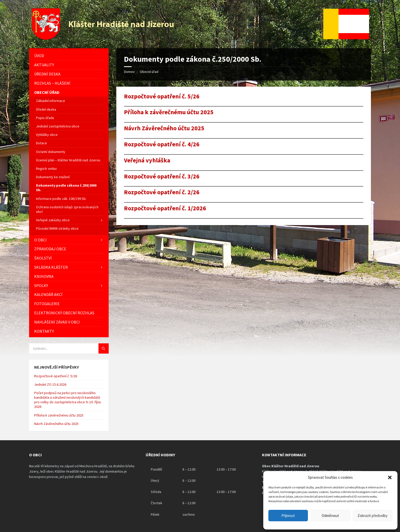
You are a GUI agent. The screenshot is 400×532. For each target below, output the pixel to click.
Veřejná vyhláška (147, 160)
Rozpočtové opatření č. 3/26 (162, 177)
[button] (390, 477)
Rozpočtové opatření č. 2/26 (162, 192)
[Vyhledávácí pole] (69, 348)
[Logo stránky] (103, 38)
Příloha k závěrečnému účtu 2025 (169, 112)
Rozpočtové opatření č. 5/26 (162, 96)
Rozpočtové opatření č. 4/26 (162, 144)
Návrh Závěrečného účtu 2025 (164, 128)
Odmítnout (330, 516)
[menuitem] (69, 56)
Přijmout (288, 516)
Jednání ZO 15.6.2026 (50, 384)
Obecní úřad (149, 72)
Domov (129, 72)
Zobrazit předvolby (372, 516)
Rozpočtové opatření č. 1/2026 (165, 208)
